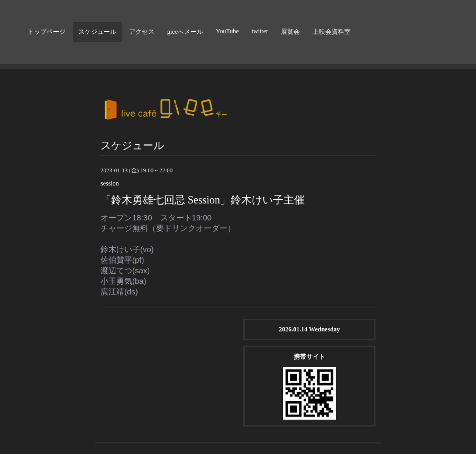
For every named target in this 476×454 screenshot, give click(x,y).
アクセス (142, 32)
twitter (260, 31)
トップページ (47, 32)
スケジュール (97, 32)
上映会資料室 (332, 32)
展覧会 (290, 32)
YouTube (227, 31)
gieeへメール (185, 32)
